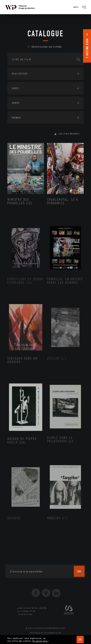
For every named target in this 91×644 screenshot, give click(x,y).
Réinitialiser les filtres (45, 47)
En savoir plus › (40, 641)
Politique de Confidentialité (45, 633)
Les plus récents (69, 134)
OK (80, 640)
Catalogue (45, 34)
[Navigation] (84, 7)
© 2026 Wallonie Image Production (45, 628)
